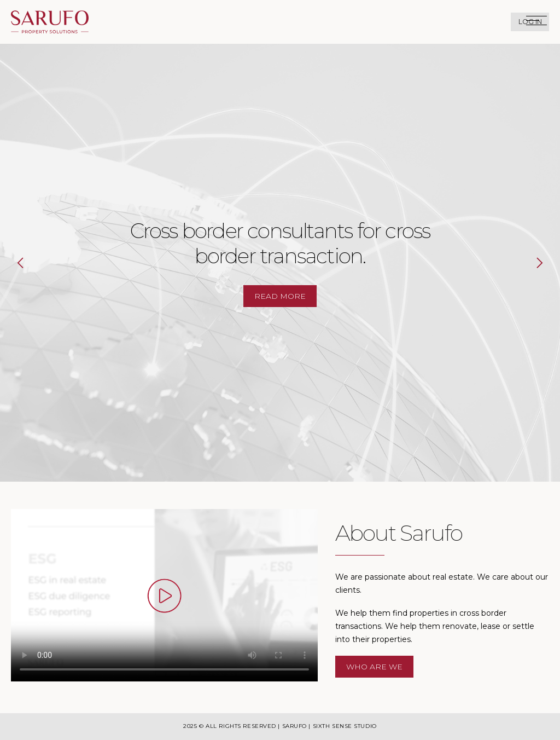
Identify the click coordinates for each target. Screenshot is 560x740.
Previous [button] (31, 263)
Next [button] (529, 263)
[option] (280, 263)
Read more (280, 296)
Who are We (374, 667)
